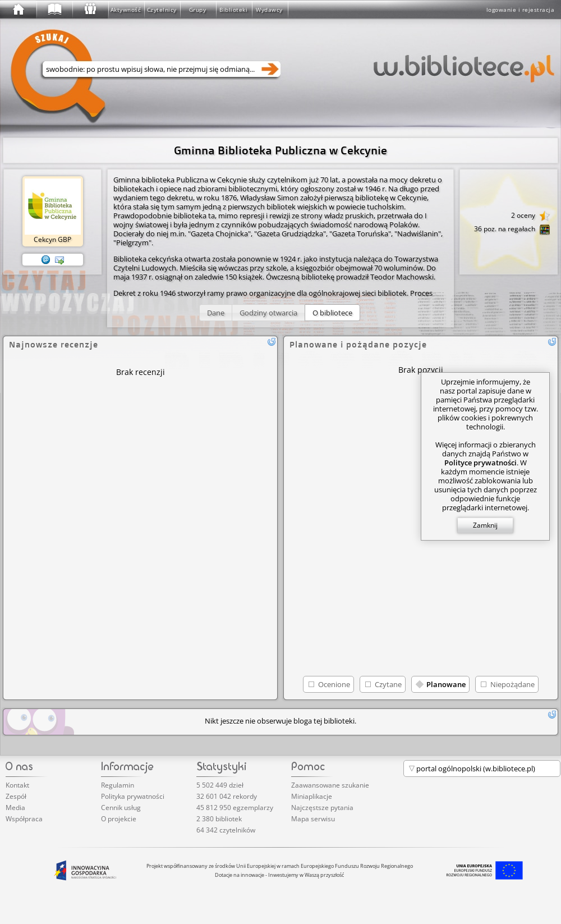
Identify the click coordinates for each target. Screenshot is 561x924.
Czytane (388, 684)
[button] (216, 313)
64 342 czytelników (226, 830)
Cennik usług (121, 808)
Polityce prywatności (480, 463)
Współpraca (24, 819)
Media (15, 808)
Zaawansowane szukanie (330, 785)
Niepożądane (512, 684)
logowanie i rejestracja (521, 10)
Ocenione (334, 684)
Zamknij (485, 525)
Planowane (446, 684)
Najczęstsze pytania (322, 808)
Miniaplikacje (312, 796)
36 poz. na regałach (512, 230)
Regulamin (118, 785)
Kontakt (17, 785)
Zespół (16, 796)
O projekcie (119, 819)
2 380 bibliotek (219, 819)
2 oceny (531, 216)
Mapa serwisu (313, 819)
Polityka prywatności (133, 796)
